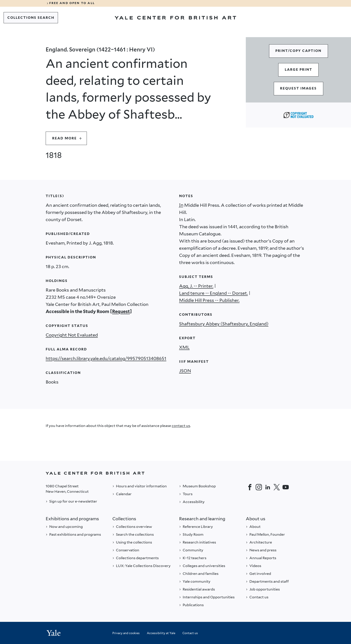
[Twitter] (277, 487)
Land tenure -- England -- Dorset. (213, 293)
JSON (185, 371)
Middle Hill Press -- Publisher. (209, 300)
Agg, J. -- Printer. (196, 286)
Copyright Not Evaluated (72, 335)
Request (121, 311)
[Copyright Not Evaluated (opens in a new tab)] (299, 115)
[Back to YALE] (175, 473)
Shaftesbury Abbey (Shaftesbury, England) (224, 324)
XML (184, 347)
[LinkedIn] (268, 487)
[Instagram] (259, 487)
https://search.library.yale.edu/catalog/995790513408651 (106, 358)
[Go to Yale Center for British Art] (175, 18)
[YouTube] (286, 487)
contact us (181, 426)
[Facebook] (250, 487)
